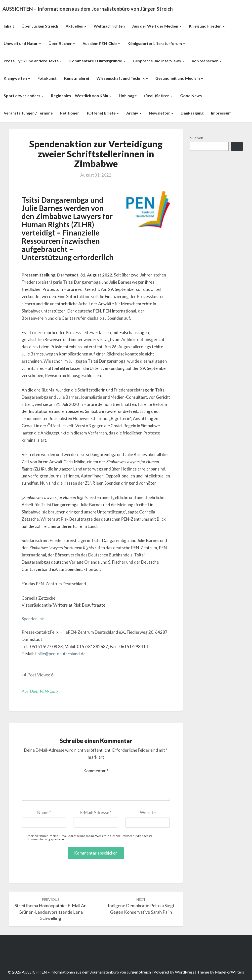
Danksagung (192, 113)
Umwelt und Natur (22, 43)
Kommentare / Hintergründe (97, 61)
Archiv (134, 113)
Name (44, 812)
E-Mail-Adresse (96, 812)
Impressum (221, 113)
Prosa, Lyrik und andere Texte (33, 61)
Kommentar (96, 771)
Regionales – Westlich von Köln (81, 96)
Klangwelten (17, 78)
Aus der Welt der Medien (157, 26)
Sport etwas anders (24, 96)
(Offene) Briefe (103, 113)
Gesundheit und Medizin (179, 78)
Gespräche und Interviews (158, 61)
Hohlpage (128, 96)
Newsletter (161, 113)
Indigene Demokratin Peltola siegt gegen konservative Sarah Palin (141, 906)
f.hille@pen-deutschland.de (60, 654)
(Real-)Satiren (158, 96)
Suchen (197, 138)
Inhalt (9, 26)
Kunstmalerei (77, 78)
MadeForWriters (230, 972)
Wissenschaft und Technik (122, 78)
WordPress (185, 972)
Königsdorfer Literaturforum (156, 43)
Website (148, 812)
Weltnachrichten (109, 26)
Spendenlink (33, 619)
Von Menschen (207, 61)
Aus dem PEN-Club (101, 43)
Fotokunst (47, 78)
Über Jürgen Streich (40, 26)
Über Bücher (62, 43)
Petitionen (70, 113)
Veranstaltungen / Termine (28, 113)
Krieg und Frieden (207, 26)
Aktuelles (76, 26)
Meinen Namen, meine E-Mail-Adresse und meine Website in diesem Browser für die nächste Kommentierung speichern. (90, 837)
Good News (193, 96)
